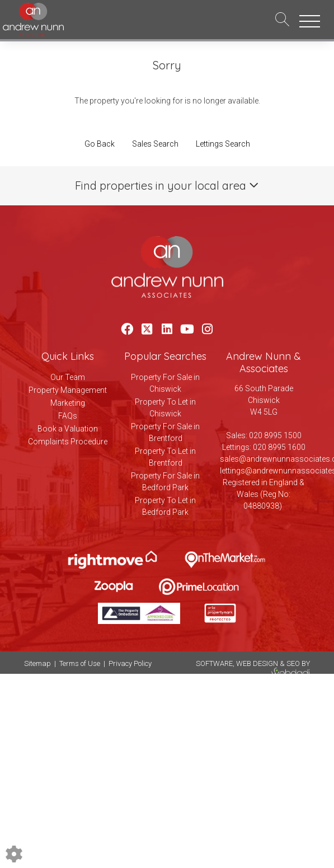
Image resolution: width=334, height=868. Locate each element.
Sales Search (155, 144)
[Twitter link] (147, 329)
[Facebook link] (127, 329)
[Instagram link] (207, 329)
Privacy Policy (130, 663)
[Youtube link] (187, 329)
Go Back (100, 144)
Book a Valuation (68, 429)
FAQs (68, 416)
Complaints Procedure (68, 442)
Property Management (68, 390)
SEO (293, 663)
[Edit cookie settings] (14, 853)
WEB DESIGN (257, 663)
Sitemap (37, 663)
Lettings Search (223, 144)
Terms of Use (80, 663)
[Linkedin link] (167, 329)
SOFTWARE (214, 663)
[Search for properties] (282, 18)
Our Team (68, 377)
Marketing (68, 403)
